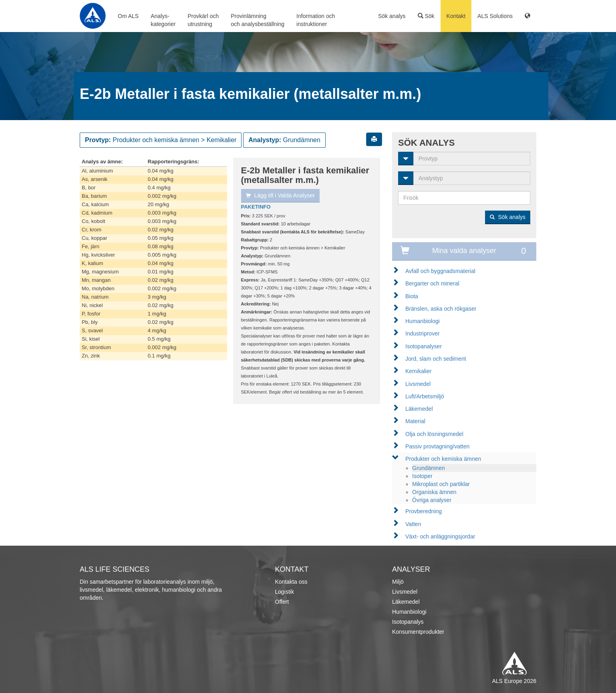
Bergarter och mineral (432, 283)
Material (415, 421)
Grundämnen (429, 468)
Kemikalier (418, 371)
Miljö (398, 582)
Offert (282, 602)
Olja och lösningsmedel (434, 434)
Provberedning (424, 511)
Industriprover (423, 333)
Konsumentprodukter (418, 632)
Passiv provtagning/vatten (437, 446)
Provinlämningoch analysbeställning (258, 20)
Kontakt (456, 16)
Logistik (285, 592)
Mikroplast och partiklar (441, 484)
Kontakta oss (291, 582)
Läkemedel (419, 409)
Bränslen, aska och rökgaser (441, 309)
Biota (412, 296)
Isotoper (422, 476)
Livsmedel (418, 384)
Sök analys (392, 16)
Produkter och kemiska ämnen (443, 459)
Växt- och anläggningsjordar (440, 536)
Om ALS (128, 16)
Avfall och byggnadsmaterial (440, 271)
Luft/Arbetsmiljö (425, 396)
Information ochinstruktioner (316, 20)
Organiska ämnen (434, 492)
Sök (426, 16)
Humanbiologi (423, 321)
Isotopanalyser (424, 346)
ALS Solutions (495, 16)
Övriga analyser (432, 500)
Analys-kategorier (163, 20)
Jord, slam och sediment (436, 359)
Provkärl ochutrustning (203, 20)
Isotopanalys (408, 622)
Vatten (413, 524)
